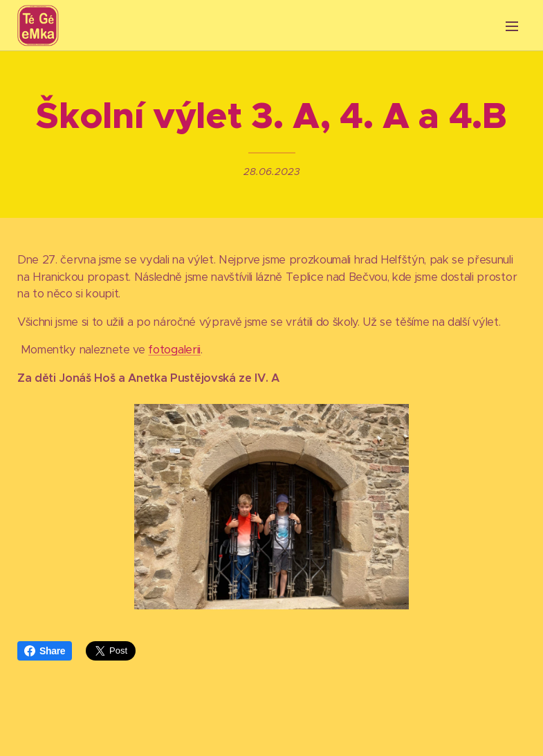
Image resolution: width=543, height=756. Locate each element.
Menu (512, 26)
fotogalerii (174, 350)
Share (45, 651)
